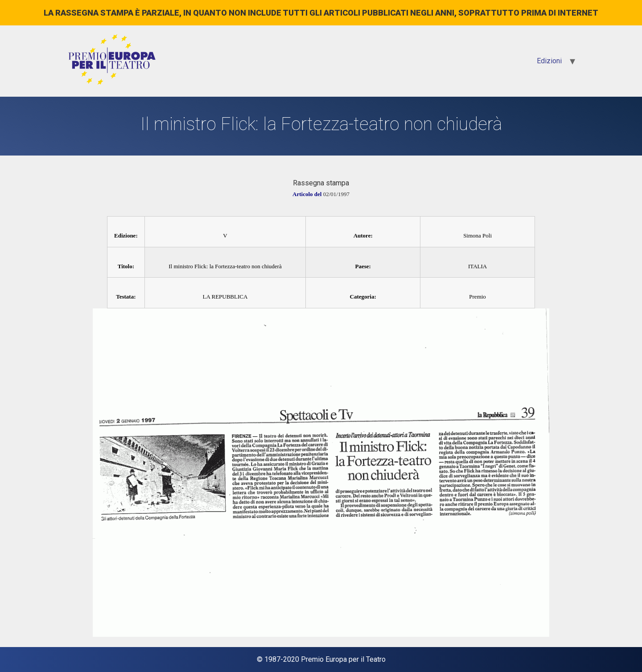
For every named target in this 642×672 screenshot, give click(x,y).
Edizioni (549, 61)
